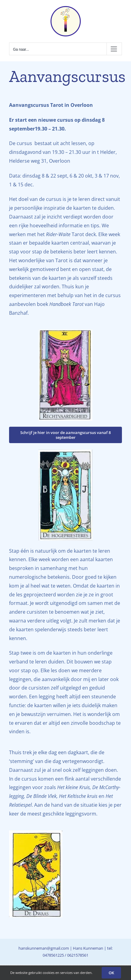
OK (111, 973)
